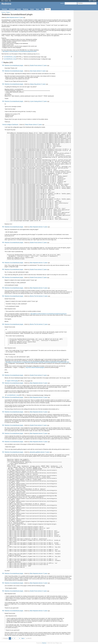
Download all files (71, 56)
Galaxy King (33, 84)
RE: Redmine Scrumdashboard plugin (13, 65)
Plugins (8, 12)
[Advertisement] (83, 41)
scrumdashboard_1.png (10, 57)
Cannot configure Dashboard (10, 124)
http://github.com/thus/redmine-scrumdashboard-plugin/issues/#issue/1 (49, 314)
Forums (48, 9)
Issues (32, 9)
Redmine (44, 643)
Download (12, 9)
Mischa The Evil (34, 296)
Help (10, 1)
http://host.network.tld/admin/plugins (35, 367)
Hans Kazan (33, 71)
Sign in (90, 1)
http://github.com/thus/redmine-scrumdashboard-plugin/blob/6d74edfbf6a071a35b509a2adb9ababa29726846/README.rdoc (37, 362)
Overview (4, 9)
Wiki (42, 9)
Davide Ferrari (34, 65)
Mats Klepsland (11, 18)
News (37, 9)
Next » (23, 638)
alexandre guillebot (35, 452)
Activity (19, 9)
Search (62, 3)
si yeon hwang (34, 101)
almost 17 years (19, 18)
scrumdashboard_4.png (10, 59)
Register (94, 1)
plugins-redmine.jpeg (12, 381)
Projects (6, 1)
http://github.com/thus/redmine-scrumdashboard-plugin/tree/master (20, 51)
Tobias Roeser (29, 124)
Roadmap (26, 9)
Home (2, 1)
